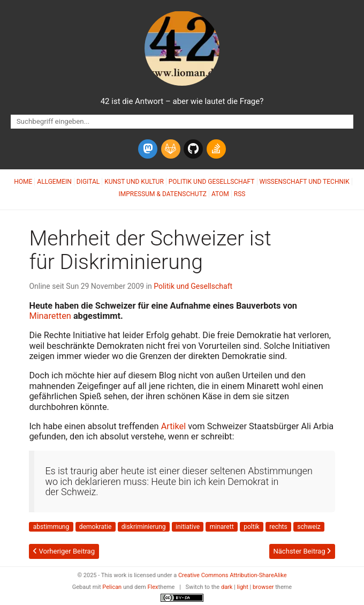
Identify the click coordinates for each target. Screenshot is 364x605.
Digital (88, 182)
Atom (220, 194)
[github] (193, 149)
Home (23, 182)
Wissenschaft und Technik (305, 182)
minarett (222, 527)
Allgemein (54, 182)
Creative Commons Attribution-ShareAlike (233, 575)
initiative (188, 527)
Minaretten (50, 316)
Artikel (174, 426)
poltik (252, 527)
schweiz (309, 527)
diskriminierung (144, 527)
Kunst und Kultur (134, 182)
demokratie (95, 527)
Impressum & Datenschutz (163, 194)
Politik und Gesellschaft (212, 182)
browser (263, 587)
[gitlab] (171, 149)
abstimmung (51, 527)
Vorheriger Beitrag (64, 551)
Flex (153, 587)
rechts (278, 527)
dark (227, 587)
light (243, 587)
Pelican (112, 587)
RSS (240, 194)
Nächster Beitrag (302, 551)
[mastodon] (148, 149)
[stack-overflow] (216, 149)
